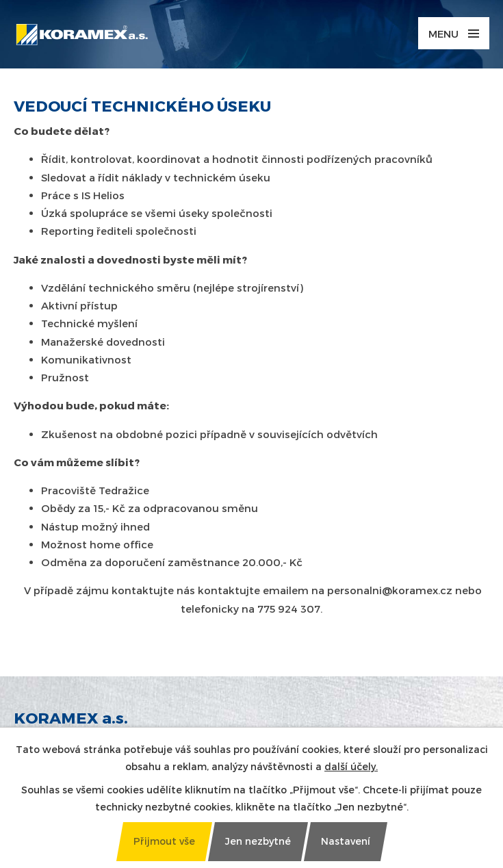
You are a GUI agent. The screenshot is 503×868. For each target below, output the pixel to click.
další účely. (351, 766)
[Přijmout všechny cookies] (164, 842)
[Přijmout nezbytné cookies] (257, 842)
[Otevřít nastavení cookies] (345, 842)
